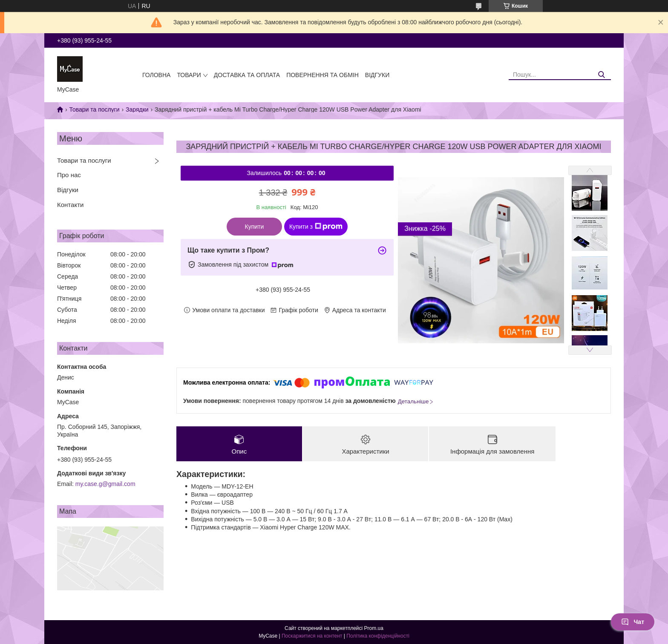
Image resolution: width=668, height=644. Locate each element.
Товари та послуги (94, 109)
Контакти (70, 205)
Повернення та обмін (322, 75)
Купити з (316, 227)
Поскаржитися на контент (312, 636)
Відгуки (377, 75)
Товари (189, 75)
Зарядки (137, 109)
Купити (255, 227)
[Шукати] (601, 75)
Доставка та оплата (247, 75)
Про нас (69, 175)
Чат (633, 622)
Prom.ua (374, 628)
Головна (156, 75)
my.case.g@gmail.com (105, 484)
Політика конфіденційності (378, 636)
